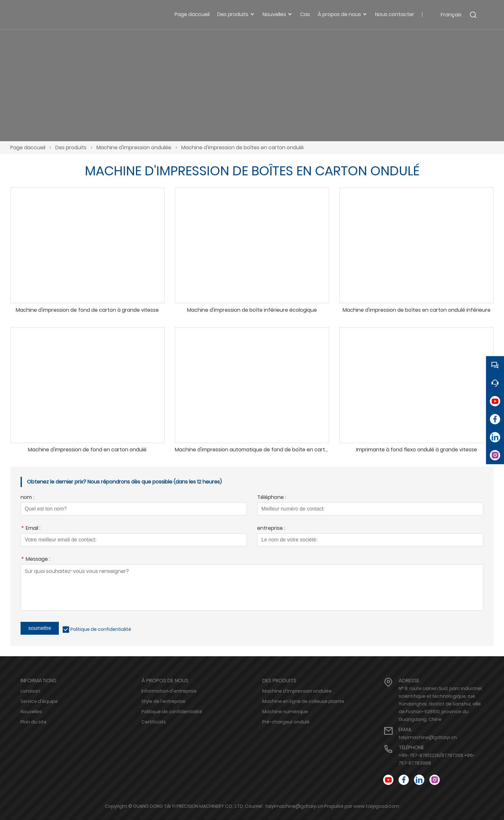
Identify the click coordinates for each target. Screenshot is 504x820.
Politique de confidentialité (101, 629)
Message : (35, 560)
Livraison (30, 691)
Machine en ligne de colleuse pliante (303, 701)
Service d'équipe (39, 701)
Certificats (154, 722)
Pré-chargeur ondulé (286, 722)
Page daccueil (28, 147)
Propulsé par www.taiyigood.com (362, 806)
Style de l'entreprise (163, 701)
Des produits (71, 147)
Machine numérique (285, 712)
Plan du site (34, 722)
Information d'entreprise (169, 691)
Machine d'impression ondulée (134, 147)
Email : (31, 529)
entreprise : (271, 529)
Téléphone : (272, 498)
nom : (27, 498)
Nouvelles (31, 712)
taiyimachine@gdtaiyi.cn (428, 737)
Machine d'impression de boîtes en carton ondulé (243, 147)
